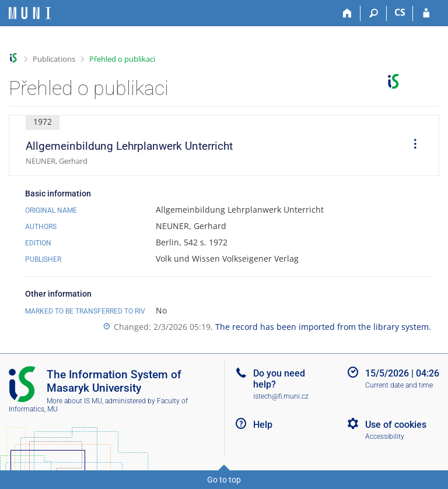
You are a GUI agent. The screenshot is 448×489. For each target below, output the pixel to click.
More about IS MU (74, 401)
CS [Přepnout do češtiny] (400, 12)
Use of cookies (396, 425)
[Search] (374, 13)
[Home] (347, 13)
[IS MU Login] (426, 13)
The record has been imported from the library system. (323, 327)
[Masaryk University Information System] (30, 13)
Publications (54, 59)
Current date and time (399, 385)
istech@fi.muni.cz (281, 396)
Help (263, 425)
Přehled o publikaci (122, 59)
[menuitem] (411, 146)
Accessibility (385, 437)
